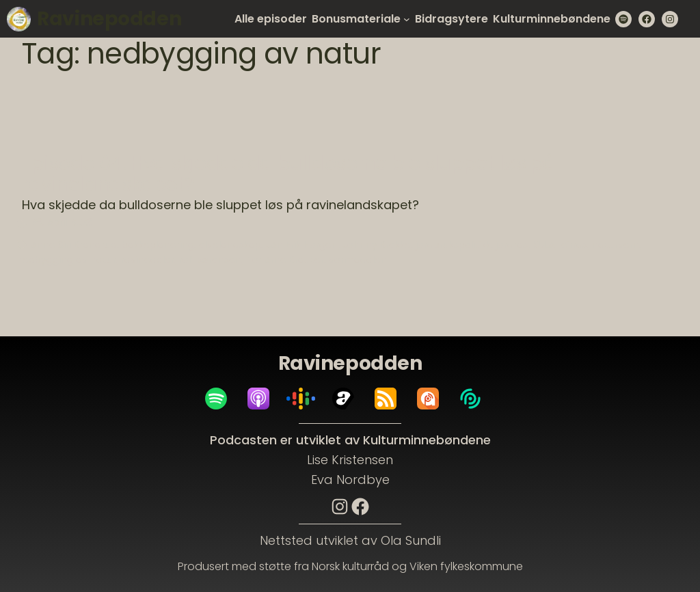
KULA (543, 245)
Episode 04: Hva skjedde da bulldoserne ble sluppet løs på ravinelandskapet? (289, 174)
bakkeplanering (158, 245)
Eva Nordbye (350, 480)
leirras (573, 245)
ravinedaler (148, 260)
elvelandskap (230, 245)
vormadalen (358, 260)
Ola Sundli (411, 540)
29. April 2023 (62, 222)
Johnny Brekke (377, 245)
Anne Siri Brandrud (74, 245)
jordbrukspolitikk (453, 245)
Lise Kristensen (350, 460)
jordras (512, 245)
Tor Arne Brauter (285, 260)
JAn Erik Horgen (302, 245)
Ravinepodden (109, 19)
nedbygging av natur (66, 260)
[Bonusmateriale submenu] (407, 19)
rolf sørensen (210, 260)
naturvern (616, 245)
